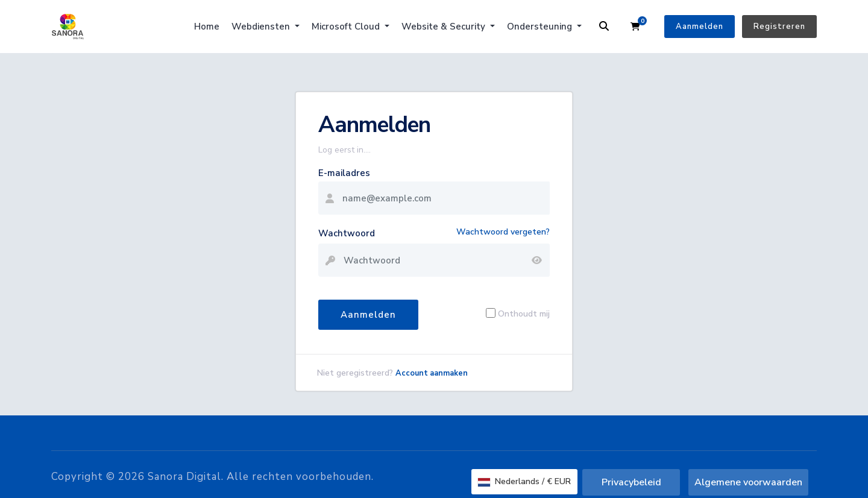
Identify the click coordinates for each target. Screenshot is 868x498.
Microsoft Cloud (347, 27)
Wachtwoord (347, 233)
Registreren (779, 27)
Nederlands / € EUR (524, 481)
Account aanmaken (432, 373)
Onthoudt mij (524, 313)
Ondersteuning (541, 27)
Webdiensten (262, 27)
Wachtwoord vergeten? (503, 232)
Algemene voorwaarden (748, 482)
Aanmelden (700, 27)
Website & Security (445, 27)
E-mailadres (344, 173)
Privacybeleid (631, 482)
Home (207, 27)
